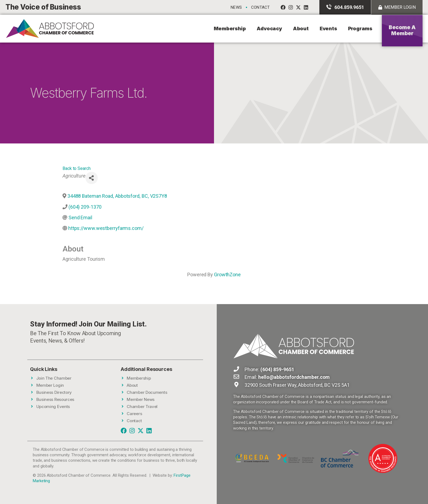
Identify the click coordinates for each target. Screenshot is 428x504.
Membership (230, 28)
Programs (360, 28)
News (236, 7)
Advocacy (269, 28)
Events (328, 28)
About (301, 28)
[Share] (92, 178)
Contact (260, 7)
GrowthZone (227, 274)
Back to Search (77, 168)
